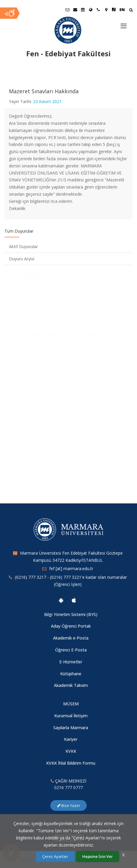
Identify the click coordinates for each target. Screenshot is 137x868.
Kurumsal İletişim (71, 716)
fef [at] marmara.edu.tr (71, 568)
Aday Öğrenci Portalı (71, 626)
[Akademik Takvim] (83, 10)
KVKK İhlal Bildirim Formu (71, 763)
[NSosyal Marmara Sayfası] (114, 10)
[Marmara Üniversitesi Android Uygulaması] (61, 600)
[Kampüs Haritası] (106, 10)
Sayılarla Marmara (71, 728)
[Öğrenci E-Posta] (67, 10)
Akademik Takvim (71, 685)
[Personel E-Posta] (75, 10)
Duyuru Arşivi (22, 259)
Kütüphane (71, 674)
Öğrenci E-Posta (71, 650)
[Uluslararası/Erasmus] (91, 10)
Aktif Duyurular (23, 246)
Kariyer (71, 739)
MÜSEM (71, 704)
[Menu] (124, 24)
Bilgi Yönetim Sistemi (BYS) (71, 614)
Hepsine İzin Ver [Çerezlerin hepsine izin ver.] (98, 856)
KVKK (71, 751)
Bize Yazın (68, 805)
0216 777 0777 (68, 787)
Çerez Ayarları (55, 856)
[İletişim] (98, 10)
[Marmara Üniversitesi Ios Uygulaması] (74, 600)
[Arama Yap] (131, 11)
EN (122, 10)
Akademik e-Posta (71, 638)
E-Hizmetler (71, 662)
